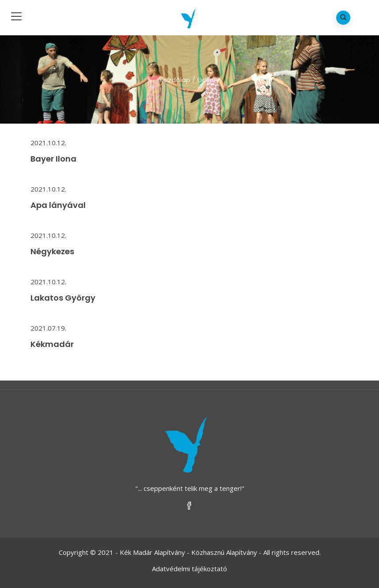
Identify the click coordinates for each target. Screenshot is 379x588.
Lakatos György (63, 298)
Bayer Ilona (53, 159)
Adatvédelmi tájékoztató (189, 569)
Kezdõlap (175, 80)
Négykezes (52, 251)
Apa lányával (58, 205)
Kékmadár (52, 344)
